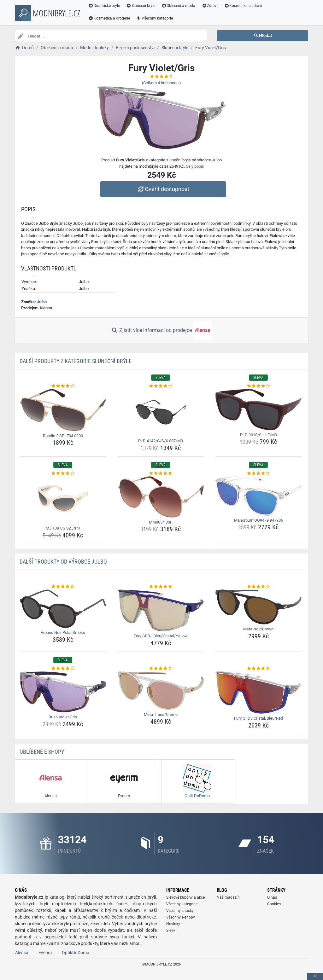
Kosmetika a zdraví (243, 6)
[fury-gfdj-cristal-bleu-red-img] (258, 693)
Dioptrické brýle (104, 6)
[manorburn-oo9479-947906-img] (258, 496)
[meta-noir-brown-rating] (258, 587)
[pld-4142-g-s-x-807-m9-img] (161, 413)
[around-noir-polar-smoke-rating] (63, 587)
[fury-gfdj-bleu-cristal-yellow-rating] (161, 587)
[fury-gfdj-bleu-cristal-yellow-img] (161, 610)
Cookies (274, 904)
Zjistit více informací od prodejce (161, 331)
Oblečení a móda (179, 6)
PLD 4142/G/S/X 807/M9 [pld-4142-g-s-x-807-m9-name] (161, 441)
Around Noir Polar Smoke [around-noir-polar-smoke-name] (63, 632)
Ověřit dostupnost (163, 189)
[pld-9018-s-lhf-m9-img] (258, 410)
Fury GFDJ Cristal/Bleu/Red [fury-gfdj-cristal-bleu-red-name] (258, 718)
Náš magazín (228, 897)
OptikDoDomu (76, 953)
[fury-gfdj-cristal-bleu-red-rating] (258, 669)
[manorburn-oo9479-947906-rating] (258, 473)
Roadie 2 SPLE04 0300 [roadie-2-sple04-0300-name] (63, 436)
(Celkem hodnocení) (161, 83)
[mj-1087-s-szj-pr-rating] (63, 473)
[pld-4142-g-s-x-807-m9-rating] (161, 386)
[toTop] (315, 976)
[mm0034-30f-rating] (161, 473)
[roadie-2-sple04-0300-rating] (63, 386)
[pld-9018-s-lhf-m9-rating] (258, 386)
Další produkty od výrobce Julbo (63, 562)
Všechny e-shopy (181, 917)
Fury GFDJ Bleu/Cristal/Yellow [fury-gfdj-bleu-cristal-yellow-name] (161, 636)
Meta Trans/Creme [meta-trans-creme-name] (161, 714)
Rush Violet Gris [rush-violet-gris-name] (63, 717)
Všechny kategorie (155, 18)
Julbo (42, 302)
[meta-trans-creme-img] (161, 691)
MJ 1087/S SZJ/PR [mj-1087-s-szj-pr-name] (63, 528)
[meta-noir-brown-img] (258, 607)
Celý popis (195, 166)
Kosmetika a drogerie (109, 18)
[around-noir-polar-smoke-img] (63, 609)
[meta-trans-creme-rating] (161, 669)
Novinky (173, 924)
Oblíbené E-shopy (42, 752)
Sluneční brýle (141, 6)
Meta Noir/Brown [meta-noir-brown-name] (258, 629)
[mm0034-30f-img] (161, 497)
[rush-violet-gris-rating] (63, 669)
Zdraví (210, 6)
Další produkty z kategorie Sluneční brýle (76, 361)
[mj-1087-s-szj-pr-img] (63, 500)
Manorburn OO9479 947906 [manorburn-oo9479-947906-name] (258, 520)
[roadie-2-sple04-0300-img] (63, 410)
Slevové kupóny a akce (185, 897)
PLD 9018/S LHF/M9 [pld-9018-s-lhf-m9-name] (258, 435)
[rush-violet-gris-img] (63, 692)
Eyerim (45, 953)
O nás (272, 897)
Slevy (171, 931)
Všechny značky (180, 911)
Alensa (46, 308)
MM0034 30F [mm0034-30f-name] (161, 522)
